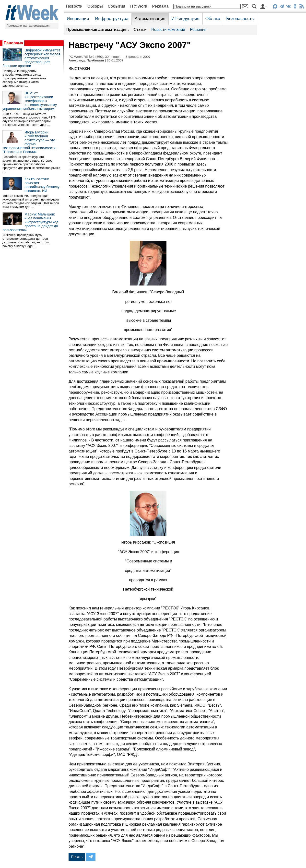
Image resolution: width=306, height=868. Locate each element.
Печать (77, 857)
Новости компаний (168, 30)
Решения (198, 30)
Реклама (160, 6)
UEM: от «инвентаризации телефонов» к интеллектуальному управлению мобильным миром (30, 101)
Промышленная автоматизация (28, 26)
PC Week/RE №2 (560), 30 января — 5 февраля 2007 (110, 57)
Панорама (13, 43)
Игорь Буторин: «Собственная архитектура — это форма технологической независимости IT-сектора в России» (29, 142)
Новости (74, 6)
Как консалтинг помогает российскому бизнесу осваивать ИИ (42, 185)
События (117, 6)
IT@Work (139, 6)
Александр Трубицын (86, 60)
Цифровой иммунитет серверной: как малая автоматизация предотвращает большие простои (31, 58)
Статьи (140, 30)
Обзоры (95, 6)
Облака (213, 19)
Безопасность (240, 19)
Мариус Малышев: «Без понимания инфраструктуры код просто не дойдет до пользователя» (30, 222)
